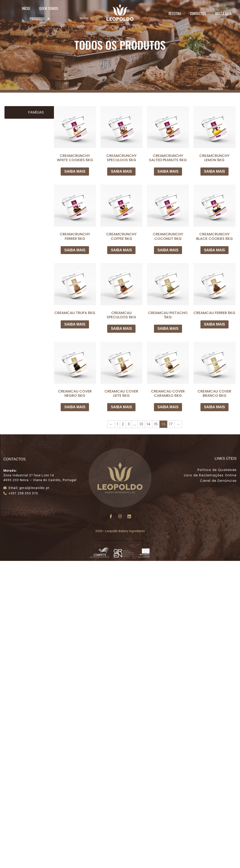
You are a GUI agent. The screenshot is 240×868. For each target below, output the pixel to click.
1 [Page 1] (117, 424)
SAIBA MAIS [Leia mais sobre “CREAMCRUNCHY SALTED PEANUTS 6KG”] (168, 171)
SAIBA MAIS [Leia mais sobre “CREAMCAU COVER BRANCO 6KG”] (215, 407)
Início (26, 8)
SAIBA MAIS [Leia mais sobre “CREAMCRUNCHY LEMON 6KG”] (215, 171)
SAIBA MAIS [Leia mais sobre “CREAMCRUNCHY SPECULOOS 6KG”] (121, 171)
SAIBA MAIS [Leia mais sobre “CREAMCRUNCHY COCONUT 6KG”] (168, 250)
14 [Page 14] (149, 424)
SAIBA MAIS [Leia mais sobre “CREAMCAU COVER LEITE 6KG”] (121, 407)
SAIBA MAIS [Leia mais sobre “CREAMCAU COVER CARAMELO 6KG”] (168, 407)
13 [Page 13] (141, 424)
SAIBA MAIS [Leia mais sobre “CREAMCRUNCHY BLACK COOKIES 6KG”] (215, 250)
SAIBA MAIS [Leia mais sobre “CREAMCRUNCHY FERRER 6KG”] (75, 250)
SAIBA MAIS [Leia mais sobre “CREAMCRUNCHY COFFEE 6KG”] (121, 250)
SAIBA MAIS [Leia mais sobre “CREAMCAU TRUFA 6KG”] (75, 324)
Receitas (175, 13)
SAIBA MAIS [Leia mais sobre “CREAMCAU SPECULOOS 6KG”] (121, 329)
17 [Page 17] (171, 424)
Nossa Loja (223, 13)
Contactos (198, 13)
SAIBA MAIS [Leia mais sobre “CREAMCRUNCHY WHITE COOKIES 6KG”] (75, 171)
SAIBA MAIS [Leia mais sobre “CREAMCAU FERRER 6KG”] (215, 324)
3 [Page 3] (129, 424)
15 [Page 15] (156, 424)
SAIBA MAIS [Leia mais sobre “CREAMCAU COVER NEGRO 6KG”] (75, 407)
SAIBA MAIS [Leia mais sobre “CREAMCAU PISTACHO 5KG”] (168, 329)
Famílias (36, 112)
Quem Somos (49, 8)
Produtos (40, 19)
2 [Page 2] (123, 424)
